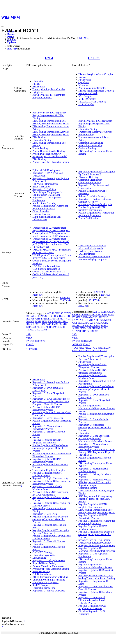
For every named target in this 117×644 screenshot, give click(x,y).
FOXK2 (76, 317)
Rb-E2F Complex (41, 585)
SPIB (38, 327)
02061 (75, 338)
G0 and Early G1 (41, 247)
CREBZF (85, 315)
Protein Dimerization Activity (47, 154)
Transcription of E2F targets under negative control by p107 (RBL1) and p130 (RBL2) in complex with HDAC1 (52, 241)
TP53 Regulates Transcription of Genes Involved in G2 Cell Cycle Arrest (52, 257)
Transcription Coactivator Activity (95, 132)
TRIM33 (61, 327)
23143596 (105, 295)
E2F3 (99, 315)
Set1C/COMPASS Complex (92, 102)
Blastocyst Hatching (88, 177)
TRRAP (30, 330)
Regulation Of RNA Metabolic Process (51, 399)
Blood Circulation (41, 187)
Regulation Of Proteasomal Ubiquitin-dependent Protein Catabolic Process (92, 600)
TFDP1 (45, 327)
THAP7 (85, 331)
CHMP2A (40, 316)
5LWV (107, 348)
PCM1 (38, 321)
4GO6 (75, 348)
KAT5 (38, 319)
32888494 (37, 295)
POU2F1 (91, 323)
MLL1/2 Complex (87, 99)
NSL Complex (85, 96)
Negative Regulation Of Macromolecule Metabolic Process (95, 566)
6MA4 (96, 350)
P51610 (86, 344)
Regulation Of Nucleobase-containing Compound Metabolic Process (51, 403)
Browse (11, 34)
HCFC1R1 (105, 317)
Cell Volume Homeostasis (45, 184)
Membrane (84, 85)
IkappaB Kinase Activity (44, 563)
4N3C (101, 348)
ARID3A (59, 313)
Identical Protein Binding (91, 146)
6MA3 (89, 350)
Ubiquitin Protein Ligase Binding (49, 580)
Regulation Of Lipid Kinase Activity (50, 478)
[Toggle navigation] (2, 27)
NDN (68, 319)
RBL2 (29, 324)
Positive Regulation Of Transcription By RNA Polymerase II (50, 207)
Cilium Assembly (41, 211)
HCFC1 (94, 58)
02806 (29, 338)
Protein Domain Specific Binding (49, 151)
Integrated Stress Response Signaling (97, 545)
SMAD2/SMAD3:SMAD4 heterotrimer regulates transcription (52, 251)
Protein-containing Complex (92, 88)
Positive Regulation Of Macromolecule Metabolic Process (95, 440)
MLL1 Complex (86, 104)
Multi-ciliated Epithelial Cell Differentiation (47, 218)
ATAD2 (68, 313)
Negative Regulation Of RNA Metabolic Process (47, 474)
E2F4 (49, 58)
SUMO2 (96, 328)
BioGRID (12, 49)
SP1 (89, 328)
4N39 (82, 348)
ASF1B (97, 312)
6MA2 (82, 350)
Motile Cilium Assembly (44, 203)
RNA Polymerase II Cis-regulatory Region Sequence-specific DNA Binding (49, 115)
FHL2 (56, 316)
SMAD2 (63, 324)
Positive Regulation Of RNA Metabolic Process (92, 377)
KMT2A (91, 320)
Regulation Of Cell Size (44, 189)
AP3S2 (51, 313)
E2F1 (93, 315)
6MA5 (103, 350)
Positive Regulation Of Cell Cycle (95, 204)
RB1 (59, 321)
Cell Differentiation (42, 574)
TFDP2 (52, 327)
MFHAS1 (54, 319)
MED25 (100, 320)
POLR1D (52, 321)
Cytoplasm (38, 92)
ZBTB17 (94, 331)
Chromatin (38, 81)
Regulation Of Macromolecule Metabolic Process (47, 488)
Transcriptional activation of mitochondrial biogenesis (92, 247)
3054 (75, 334)
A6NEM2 (77, 344)
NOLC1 (30, 321)
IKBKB (30, 319)
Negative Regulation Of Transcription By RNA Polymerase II (97, 173)
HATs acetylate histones (90, 251)
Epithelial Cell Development (46, 170)
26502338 (83, 306)
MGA (62, 319)
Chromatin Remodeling (90, 183)
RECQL (37, 324)
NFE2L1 (108, 320)
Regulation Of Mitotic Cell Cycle (49, 591)
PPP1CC (89, 326)
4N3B (94, 348)
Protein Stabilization (88, 218)
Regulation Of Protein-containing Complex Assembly (95, 200)
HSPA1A (77, 320)
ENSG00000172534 (82, 341)
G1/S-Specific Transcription (46, 266)
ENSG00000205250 (36, 341)
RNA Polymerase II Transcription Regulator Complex (49, 96)
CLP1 (112, 312)
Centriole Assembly (42, 214)
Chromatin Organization (90, 180)
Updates (12, 42)
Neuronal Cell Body (88, 93)
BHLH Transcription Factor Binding (50, 577)
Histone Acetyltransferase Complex (96, 74)
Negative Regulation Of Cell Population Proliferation (92, 607)
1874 (29, 334)
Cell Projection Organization (46, 195)
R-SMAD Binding (41, 571)
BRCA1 (30, 316)
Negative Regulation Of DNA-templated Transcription (47, 441)
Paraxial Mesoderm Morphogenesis (50, 566)
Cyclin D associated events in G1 (49, 272)
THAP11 (77, 331)
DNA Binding (39, 137)
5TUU (35, 349)
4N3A (88, 348)
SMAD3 (30, 327)
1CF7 (29, 349)
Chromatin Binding (42, 140)
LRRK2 (45, 319)
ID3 (69, 316)
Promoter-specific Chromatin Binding (51, 162)
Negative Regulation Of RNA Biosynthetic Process (47, 460)
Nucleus (36, 84)
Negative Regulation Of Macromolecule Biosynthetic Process (52, 482)
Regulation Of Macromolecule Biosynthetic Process (47, 428)
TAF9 (103, 328)
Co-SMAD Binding (42, 552)
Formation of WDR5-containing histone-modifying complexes (94, 258)
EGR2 (111, 315)
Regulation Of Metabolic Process (49, 541)
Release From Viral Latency (92, 196)
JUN (84, 320)
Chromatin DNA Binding (91, 143)
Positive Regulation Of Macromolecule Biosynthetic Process (52, 455)
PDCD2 (82, 323)
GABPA (85, 317)
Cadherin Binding (87, 148)
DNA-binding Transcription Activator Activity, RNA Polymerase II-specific (51, 133)
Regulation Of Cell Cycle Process (49, 560)
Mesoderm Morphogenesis (45, 582)
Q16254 (30, 344)
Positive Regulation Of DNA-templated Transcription (93, 209)
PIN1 (44, 321)
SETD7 (105, 326)
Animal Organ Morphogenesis (47, 192)
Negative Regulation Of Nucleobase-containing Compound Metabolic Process (51, 519)
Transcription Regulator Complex (49, 89)
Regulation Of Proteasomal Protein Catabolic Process (96, 588)
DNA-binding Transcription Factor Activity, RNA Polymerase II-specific (51, 122)
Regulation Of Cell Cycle (45, 514)
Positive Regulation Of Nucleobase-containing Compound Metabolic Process (50, 448)
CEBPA (105, 312)
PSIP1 (97, 326)
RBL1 (65, 321)
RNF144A (46, 324)
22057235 (99, 292)
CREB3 (76, 315)
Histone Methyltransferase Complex (96, 91)
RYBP (55, 324)
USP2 (38, 330)
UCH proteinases (87, 254)
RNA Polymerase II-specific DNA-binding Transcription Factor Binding (97, 577)
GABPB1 (94, 317)
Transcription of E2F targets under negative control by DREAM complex (51, 229)
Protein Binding (40, 148)
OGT (75, 323)
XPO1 (44, 330)
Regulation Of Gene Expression (48, 418)
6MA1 (76, 350)
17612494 (84, 38)
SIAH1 (76, 328)
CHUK (49, 316)
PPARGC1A (102, 323)
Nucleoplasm (39, 87)
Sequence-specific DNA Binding (94, 540)
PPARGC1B (78, 326)
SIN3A (83, 328)
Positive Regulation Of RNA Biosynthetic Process (46, 408)
